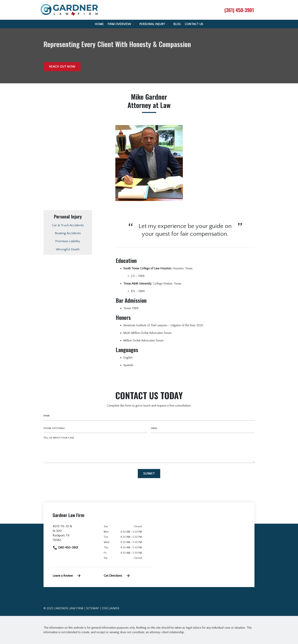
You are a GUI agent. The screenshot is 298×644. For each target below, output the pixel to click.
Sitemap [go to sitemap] (93, 608)
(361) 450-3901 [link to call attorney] (65, 548)
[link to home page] (69, 10)
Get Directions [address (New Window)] (117, 576)
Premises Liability (68, 241)
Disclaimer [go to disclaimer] (111, 608)
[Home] (99, 24)
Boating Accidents (68, 233)
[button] (133, 24)
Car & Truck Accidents (68, 225)
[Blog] (177, 24)
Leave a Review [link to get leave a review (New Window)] (67, 576)
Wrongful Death (68, 249)
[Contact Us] (194, 24)
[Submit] (149, 474)
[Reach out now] (62, 67)
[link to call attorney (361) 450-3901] (239, 10)
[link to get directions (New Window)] (75, 535)
